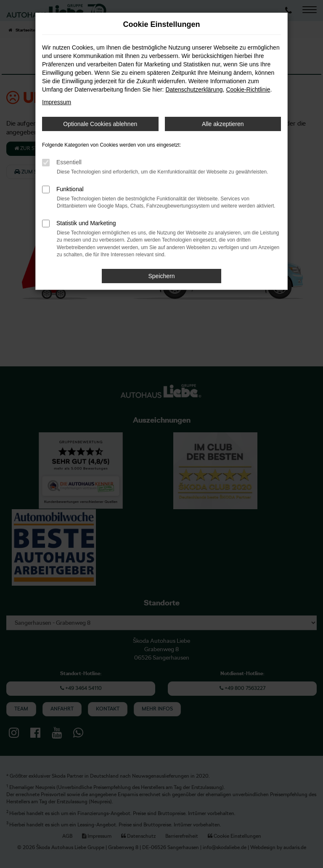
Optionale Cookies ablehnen (100, 124)
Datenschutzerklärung (194, 89)
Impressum (57, 102)
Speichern (161, 276)
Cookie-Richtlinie (248, 89)
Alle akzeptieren (223, 124)
